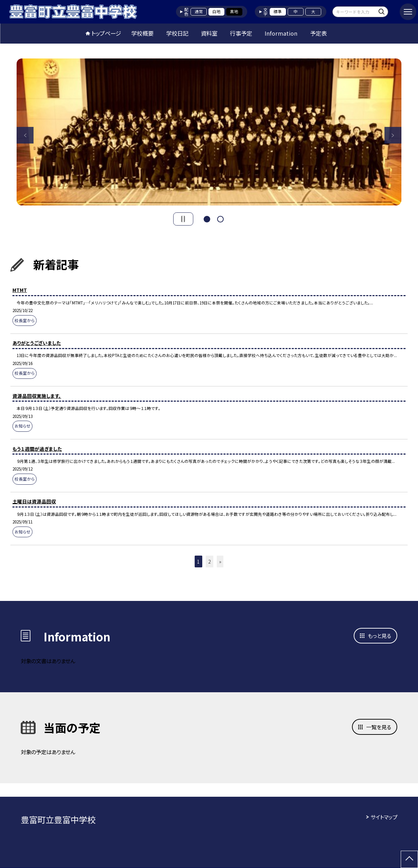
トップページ (106, 33)
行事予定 (241, 33)
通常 (199, 11)
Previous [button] (25, 135)
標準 (278, 11)
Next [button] (393, 135)
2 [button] (220, 218)
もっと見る (379, 636)
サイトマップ (384, 817)
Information (281, 33)
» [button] (220, 561)
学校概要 (142, 33)
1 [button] (207, 218)
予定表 (318, 33)
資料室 (209, 33)
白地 (216, 11)
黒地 (234, 11)
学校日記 (177, 33)
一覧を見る (379, 727)
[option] (209, 132)
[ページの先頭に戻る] (409, 859)
